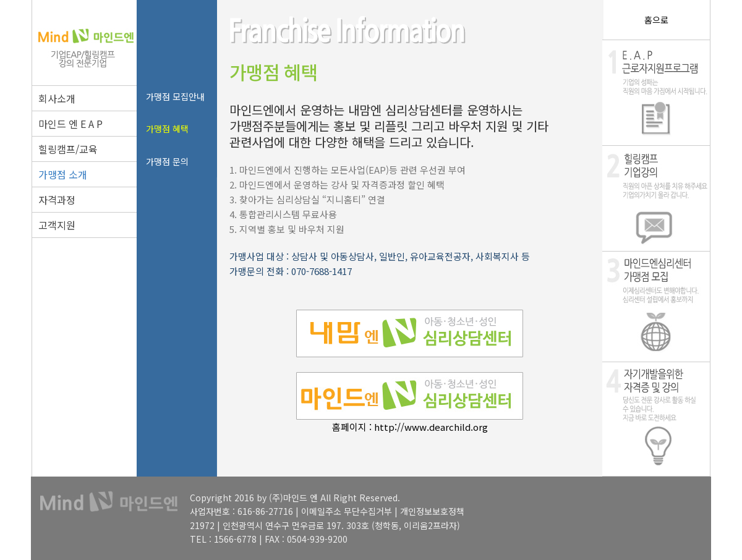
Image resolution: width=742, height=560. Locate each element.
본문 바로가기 (0, 0)
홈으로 (656, 20)
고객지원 (57, 225)
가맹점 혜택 (167, 129)
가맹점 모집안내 (175, 96)
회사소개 (57, 98)
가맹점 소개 (63, 174)
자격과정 (57, 200)
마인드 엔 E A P (70, 124)
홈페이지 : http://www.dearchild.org (410, 427)
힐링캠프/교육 (68, 149)
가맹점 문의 (167, 161)
